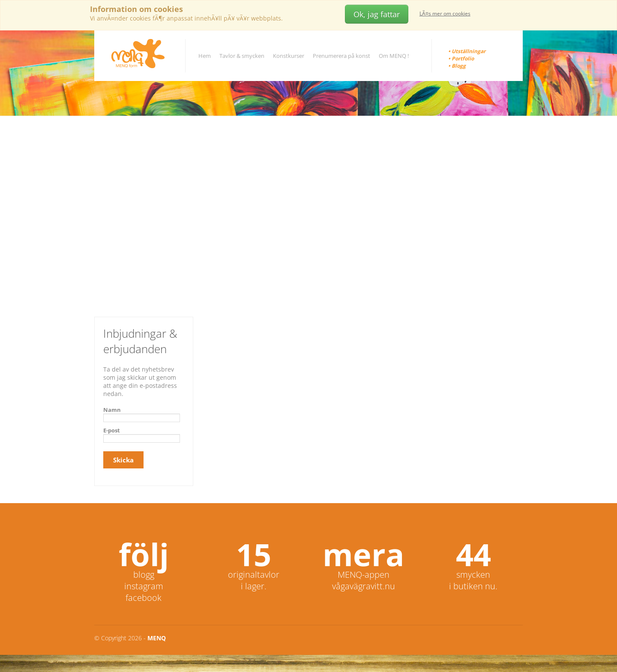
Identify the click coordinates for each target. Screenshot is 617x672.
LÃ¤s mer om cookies (445, 13)
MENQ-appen (364, 574)
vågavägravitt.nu (364, 586)
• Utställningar (467, 51)
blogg (144, 574)
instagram (144, 586)
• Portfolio (461, 58)
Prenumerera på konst (341, 56)
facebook (144, 598)
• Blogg (457, 66)
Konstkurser (289, 56)
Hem (205, 56)
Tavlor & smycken (242, 56)
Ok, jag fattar (377, 14)
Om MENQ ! (394, 56)
